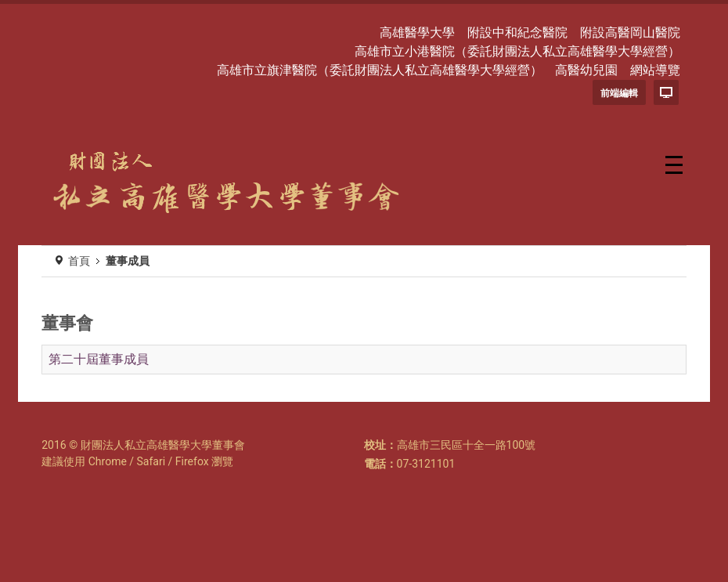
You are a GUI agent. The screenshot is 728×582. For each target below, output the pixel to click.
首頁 (79, 261)
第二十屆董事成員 (99, 359)
